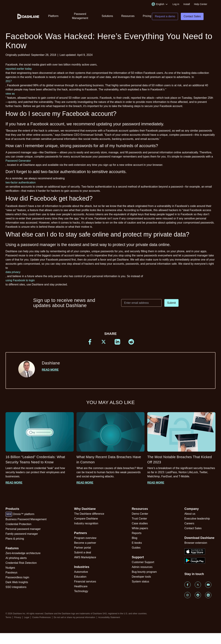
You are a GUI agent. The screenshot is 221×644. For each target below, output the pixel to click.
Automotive (81, 572)
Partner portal (82, 548)
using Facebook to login (20, 280)
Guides (136, 548)
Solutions (107, 16)
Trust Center (139, 519)
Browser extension (196, 543)
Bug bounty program (144, 572)
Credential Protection (18, 524)
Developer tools (141, 577)
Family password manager (22, 534)
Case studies (140, 523)
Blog (134, 538)
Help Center (201, 4)
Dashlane (51, 363)
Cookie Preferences (41, 617)
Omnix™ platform (20, 514)
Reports (137, 533)
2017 (9, 81)
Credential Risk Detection (21, 563)
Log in (176, 4)
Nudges (10, 568)
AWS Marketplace (85, 557)
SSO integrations (16, 587)
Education (80, 577)
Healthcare (81, 586)
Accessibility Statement (109, 617)
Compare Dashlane (86, 519)
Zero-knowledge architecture (23, 553)
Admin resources (142, 567)
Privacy (18, 617)
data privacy (13, 272)
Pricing (147, 16)
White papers (140, 528)
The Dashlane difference (89, 514)
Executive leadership (197, 519)
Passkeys (11, 573)
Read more (50, 370)
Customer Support (143, 562)
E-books (137, 543)
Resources (128, 16)
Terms (8, 617)
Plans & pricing (15, 539)
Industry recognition (86, 523)
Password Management (80, 16)
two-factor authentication (21, 182)
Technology (81, 591)
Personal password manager (23, 529)
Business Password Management (26, 519)
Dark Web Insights (17, 582)
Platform (53, 16)
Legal (27, 617)
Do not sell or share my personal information (75, 617)
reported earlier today (19, 69)
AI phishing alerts (16, 558)
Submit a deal (83, 552)
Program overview (85, 538)
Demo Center (140, 514)
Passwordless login (17, 577)
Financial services (85, 582)
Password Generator (18, 161)
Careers (189, 523)
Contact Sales (193, 528)
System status (140, 582)
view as (10, 94)
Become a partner (85, 543)
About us (190, 514)
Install (187, 4)
